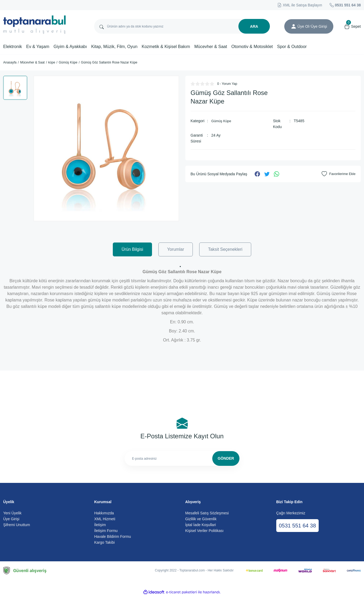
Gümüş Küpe (222, 121)
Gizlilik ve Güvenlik (201, 519)
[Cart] (352, 26)
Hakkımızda (104, 513)
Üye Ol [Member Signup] (303, 26)
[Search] (182, 26)
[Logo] (35, 25)
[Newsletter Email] (182, 458)
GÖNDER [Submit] (226, 458)
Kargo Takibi (104, 542)
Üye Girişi (11, 519)
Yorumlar (176, 249)
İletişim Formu (106, 531)
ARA (254, 26)
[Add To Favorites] (337, 174)
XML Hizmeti (105, 519)
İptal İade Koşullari (201, 525)
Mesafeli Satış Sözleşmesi (207, 513)
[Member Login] (294, 26)
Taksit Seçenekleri (225, 249)
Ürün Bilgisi (132, 249)
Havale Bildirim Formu (113, 537)
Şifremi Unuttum (17, 525)
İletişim (100, 525)
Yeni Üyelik (12, 513)
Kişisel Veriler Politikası (205, 531)
